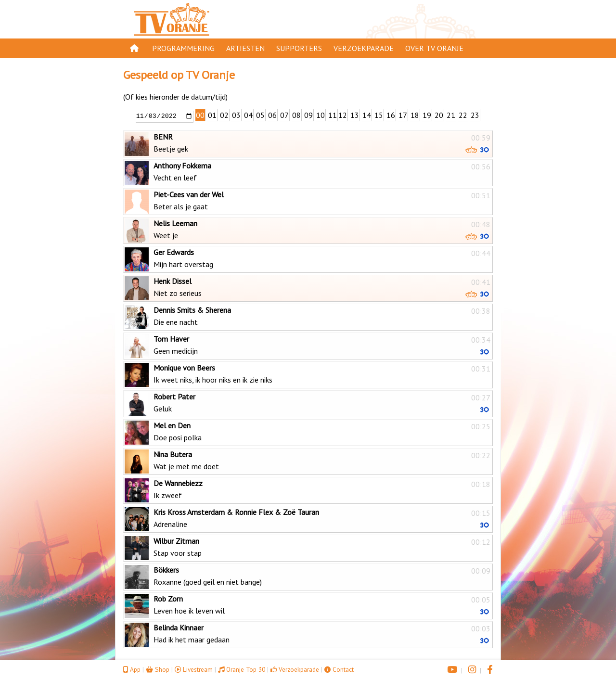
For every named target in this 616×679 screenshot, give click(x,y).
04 (248, 115)
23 (475, 115)
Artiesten (245, 48)
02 (224, 115)
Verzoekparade (364, 48)
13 (355, 115)
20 (439, 115)
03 (236, 115)
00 (200, 115)
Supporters (299, 48)
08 (296, 115)
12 (343, 115)
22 (463, 115)
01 (212, 115)
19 (427, 115)
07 (284, 115)
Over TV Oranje (434, 48)
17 (403, 115)
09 (308, 115)
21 (451, 115)
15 (379, 115)
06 (272, 115)
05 (260, 115)
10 (321, 115)
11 (333, 115)
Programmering (183, 48)
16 (391, 115)
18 (415, 115)
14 (367, 115)
